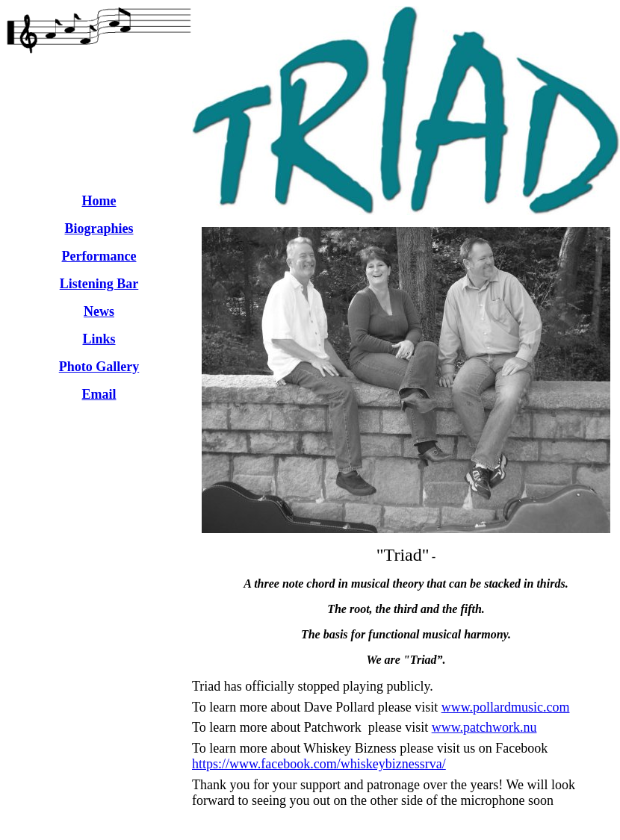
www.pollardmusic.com (506, 707)
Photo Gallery (99, 367)
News (99, 311)
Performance (99, 256)
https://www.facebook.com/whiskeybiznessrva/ (319, 764)
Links (99, 339)
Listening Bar (99, 284)
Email (99, 394)
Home (99, 201)
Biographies (99, 228)
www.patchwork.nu (484, 727)
